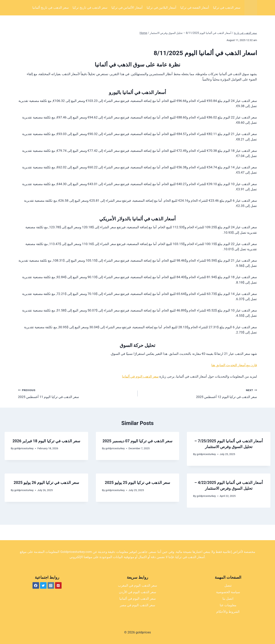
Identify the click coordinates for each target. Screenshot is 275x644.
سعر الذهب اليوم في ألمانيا (140, 376)
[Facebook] (36, 585)
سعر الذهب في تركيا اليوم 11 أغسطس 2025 (76, 393)
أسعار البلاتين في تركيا (162, 8)
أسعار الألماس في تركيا (127, 8)
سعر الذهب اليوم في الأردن (137, 592)
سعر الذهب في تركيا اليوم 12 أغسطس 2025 (199, 393)
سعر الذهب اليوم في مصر (137, 605)
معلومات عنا (228, 605)
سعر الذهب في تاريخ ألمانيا (51, 8)
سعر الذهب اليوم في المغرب (137, 585)
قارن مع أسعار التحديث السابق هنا (234, 365)
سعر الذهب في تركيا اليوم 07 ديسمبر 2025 (138, 441)
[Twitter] (43, 585)
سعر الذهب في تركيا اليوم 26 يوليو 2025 (46, 483)
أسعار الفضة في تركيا (195, 8)
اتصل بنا (228, 599)
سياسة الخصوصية (228, 592)
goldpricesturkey (24, 448)
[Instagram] (51, 585)
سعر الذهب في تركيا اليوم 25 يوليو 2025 (138, 483)
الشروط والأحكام (228, 612)
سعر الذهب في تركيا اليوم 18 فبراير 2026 (46, 441)
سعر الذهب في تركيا (227, 8)
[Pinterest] (58, 585)
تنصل (228, 585)
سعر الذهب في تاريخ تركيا (90, 8)
